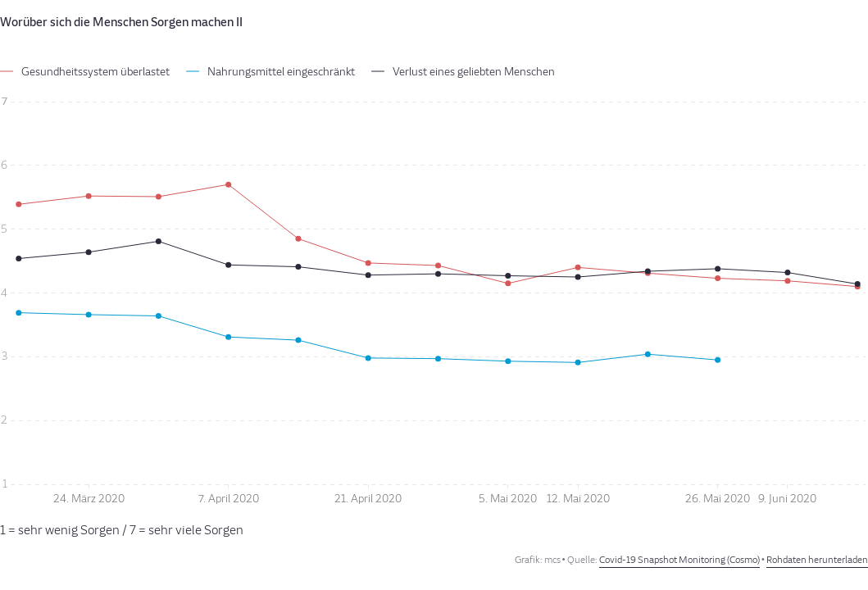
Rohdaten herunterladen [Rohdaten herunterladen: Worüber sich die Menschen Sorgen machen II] (817, 560)
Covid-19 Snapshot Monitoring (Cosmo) (679, 560)
